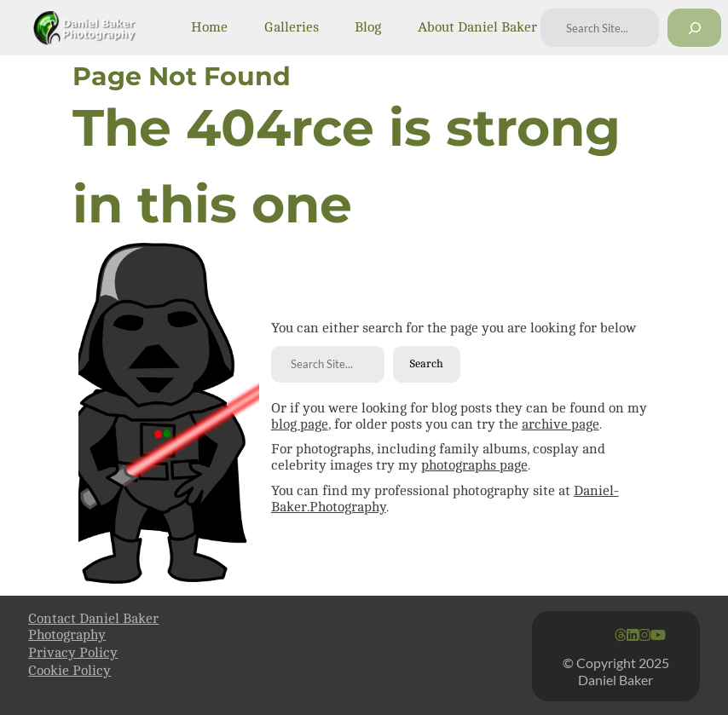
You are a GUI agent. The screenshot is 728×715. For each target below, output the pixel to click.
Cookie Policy (69, 671)
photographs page (474, 465)
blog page (300, 424)
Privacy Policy (73, 653)
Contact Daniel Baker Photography (93, 627)
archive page (560, 424)
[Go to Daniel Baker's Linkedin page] (633, 636)
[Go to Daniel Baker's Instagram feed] (644, 636)
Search (426, 364)
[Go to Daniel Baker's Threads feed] (621, 636)
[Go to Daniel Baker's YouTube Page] (658, 636)
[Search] (694, 28)
